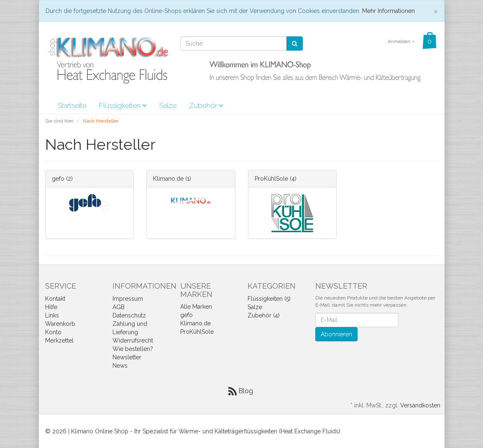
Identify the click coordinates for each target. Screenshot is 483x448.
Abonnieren (336, 334)
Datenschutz (129, 315)
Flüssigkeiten (123, 105)
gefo (58, 179)
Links (52, 315)
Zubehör (206, 105)
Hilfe (51, 307)
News (120, 366)
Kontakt (55, 299)
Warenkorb (60, 324)
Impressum (128, 299)
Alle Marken (196, 307)
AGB (119, 307)
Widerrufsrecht (133, 340)
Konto (53, 332)
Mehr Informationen (388, 11)
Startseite (72, 105)
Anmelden (401, 42)
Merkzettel (59, 340)
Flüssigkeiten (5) (269, 299)
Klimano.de (168, 179)
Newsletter (127, 357)
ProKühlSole (271, 179)
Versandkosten (420, 405)
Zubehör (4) (264, 315)
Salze (168, 105)
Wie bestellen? (133, 349)
